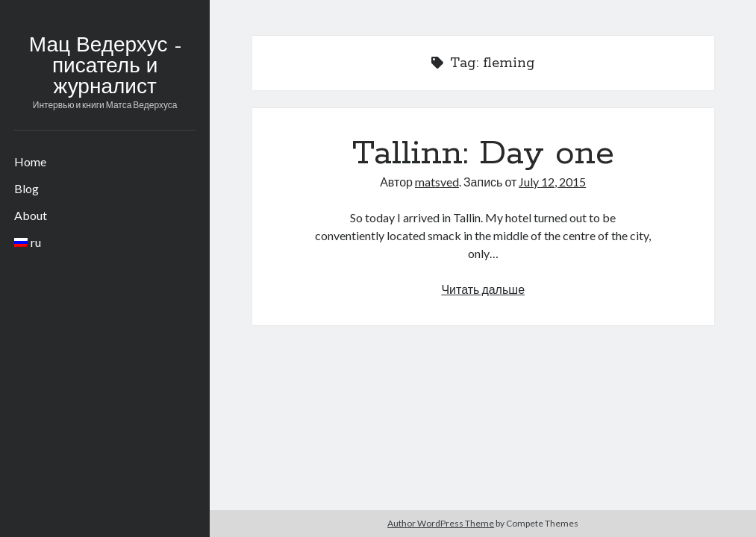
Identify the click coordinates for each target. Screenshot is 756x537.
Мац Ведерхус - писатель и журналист (105, 67)
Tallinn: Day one (483, 154)
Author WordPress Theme (441, 523)
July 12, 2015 (552, 182)
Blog (26, 188)
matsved (437, 182)
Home (30, 161)
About (31, 215)
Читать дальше (483, 289)
